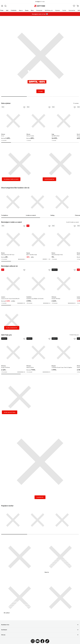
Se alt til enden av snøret (73, 222)
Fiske (2, 10)
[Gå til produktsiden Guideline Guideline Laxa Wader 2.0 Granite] (38, 284)
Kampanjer (39, 10)
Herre (21, 10)
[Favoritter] (74, 6)
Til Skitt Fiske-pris (74, 335)
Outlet (64, 10)
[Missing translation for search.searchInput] (5, 6)
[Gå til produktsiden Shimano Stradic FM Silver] (64, 284)
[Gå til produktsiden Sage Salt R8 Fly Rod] (64, 121)
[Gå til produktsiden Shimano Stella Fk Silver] (38, 352)
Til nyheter (76, 103)
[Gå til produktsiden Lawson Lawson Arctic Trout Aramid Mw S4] (13, 284)
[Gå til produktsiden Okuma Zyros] (13, 121)
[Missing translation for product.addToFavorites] (24, 107)
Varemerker (72, 10)
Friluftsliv (14, 10)
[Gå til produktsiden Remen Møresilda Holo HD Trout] (13, 240)
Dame (27, 10)
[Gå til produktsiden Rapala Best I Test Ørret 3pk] (38, 240)
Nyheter (58, 10)
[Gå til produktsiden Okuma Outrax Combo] (38, 121)
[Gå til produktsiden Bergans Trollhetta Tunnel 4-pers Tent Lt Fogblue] (64, 352)
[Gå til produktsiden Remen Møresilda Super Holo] (64, 240)
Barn (32, 10)
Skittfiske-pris (49, 10)
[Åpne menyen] (2, 6)
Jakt (7, 10)
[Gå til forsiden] (40, 6)
